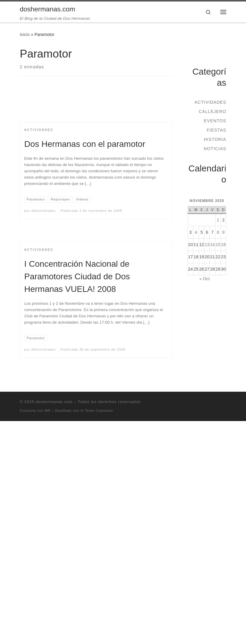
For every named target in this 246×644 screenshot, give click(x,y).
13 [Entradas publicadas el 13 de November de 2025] (207, 245)
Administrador (43, 211)
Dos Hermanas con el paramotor (85, 144)
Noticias (215, 149)
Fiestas (217, 130)
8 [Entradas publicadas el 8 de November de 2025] (218, 232)
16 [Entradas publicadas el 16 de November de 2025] (223, 245)
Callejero (212, 111)
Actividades (210, 102)
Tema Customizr (99, 411)
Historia (215, 139)
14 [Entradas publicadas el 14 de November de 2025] (212, 245)
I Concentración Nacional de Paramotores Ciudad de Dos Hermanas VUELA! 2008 (77, 276)
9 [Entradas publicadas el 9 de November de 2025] (223, 232)
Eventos (215, 121)
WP (48, 411)
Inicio (25, 34)
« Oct (204, 279)
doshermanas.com (54, 402)
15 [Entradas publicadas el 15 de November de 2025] (218, 245)
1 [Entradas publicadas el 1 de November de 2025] (218, 220)
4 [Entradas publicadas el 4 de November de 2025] (196, 232)
